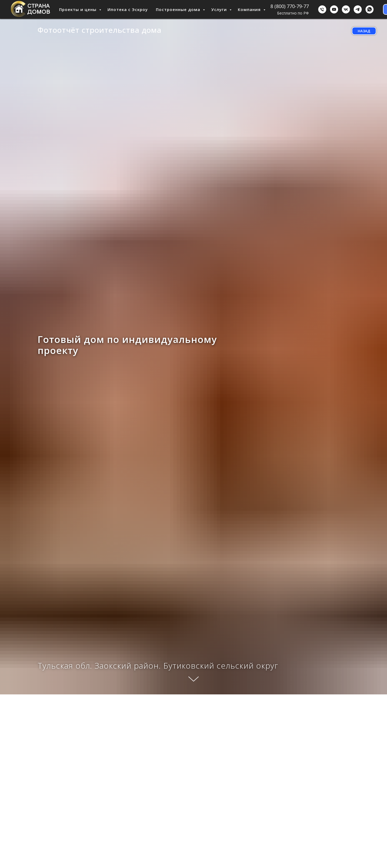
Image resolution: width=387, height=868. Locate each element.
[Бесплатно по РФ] (322, 9)
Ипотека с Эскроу (128, 9)
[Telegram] (358, 9)
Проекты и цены (78, 9)
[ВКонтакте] (346, 9)
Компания (250, 9)
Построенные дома (179, 9)
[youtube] (334, 9)
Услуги (220, 9)
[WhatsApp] (370, 9)
